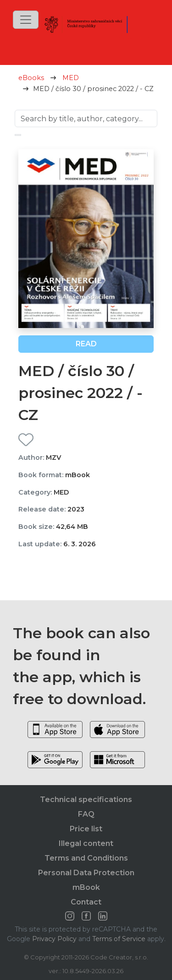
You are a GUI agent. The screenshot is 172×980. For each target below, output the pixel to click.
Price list (86, 829)
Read (86, 344)
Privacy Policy (54, 939)
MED (71, 78)
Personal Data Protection (86, 873)
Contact (86, 902)
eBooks (31, 78)
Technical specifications (86, 800)
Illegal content (86, 843)
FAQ (86, 814)
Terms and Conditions (86, 858)
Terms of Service (119, 939)
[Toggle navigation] (26, 20)
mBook (86, 887)
